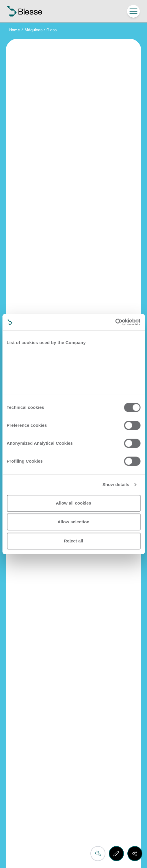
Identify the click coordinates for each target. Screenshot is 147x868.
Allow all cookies (73, 503)
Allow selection (73, 522)
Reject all (73, 541)
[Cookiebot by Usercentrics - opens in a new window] (115, 322)
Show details (116, 484)
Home (15, 30)
